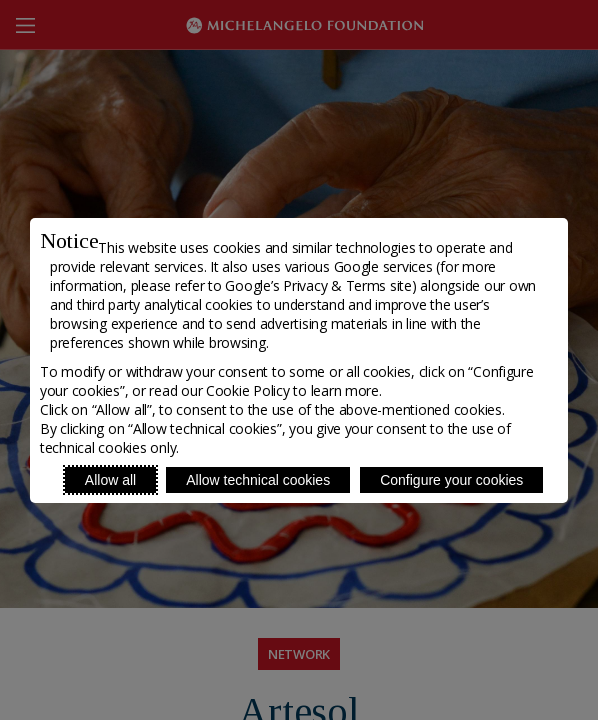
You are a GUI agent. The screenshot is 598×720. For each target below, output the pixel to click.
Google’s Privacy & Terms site (318, 285)
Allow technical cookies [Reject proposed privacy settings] (258, 480)
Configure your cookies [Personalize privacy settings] (451, 480)
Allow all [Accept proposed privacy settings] (110, 480)
